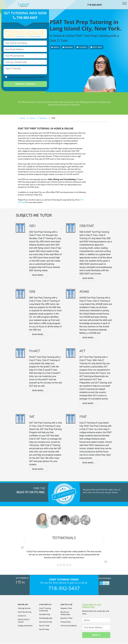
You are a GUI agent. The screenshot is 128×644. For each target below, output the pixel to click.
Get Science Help (46, 622)
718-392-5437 (95, 5)
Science (82, 48)
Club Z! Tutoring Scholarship (45, 610)
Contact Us (22, 616)
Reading (68, 48)
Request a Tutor (66, 608)
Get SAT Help (44, 630)
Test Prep (96, 48)
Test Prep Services (25, 612)
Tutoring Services (24, 608)
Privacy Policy (20, 37)
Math (55, 48)
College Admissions (25, 626)
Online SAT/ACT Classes (24, 621)
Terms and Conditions (35, 37)
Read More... (38, 275)
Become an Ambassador (65, 613)
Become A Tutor (67, 618)
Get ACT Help (44, 626)
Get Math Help (45, 615)
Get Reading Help (46, 618)
